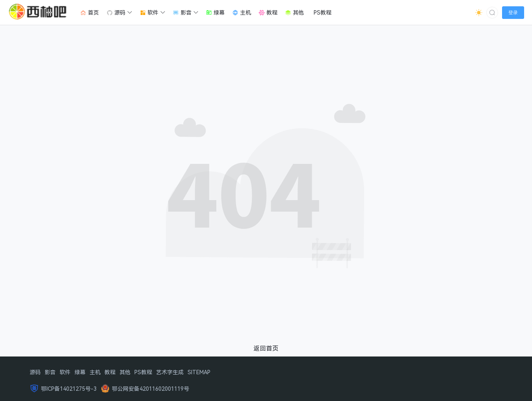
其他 (125, 372)
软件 (65, 372)
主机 (95, 372)
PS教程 (143, 372)
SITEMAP (199, 372)
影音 (50, 372)
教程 (110, 372)
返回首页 (266, 348)
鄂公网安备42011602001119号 (151, 389)
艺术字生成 (170, 372)
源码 (35, 372)
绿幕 (80, 372)
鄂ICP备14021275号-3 (69, 389)
